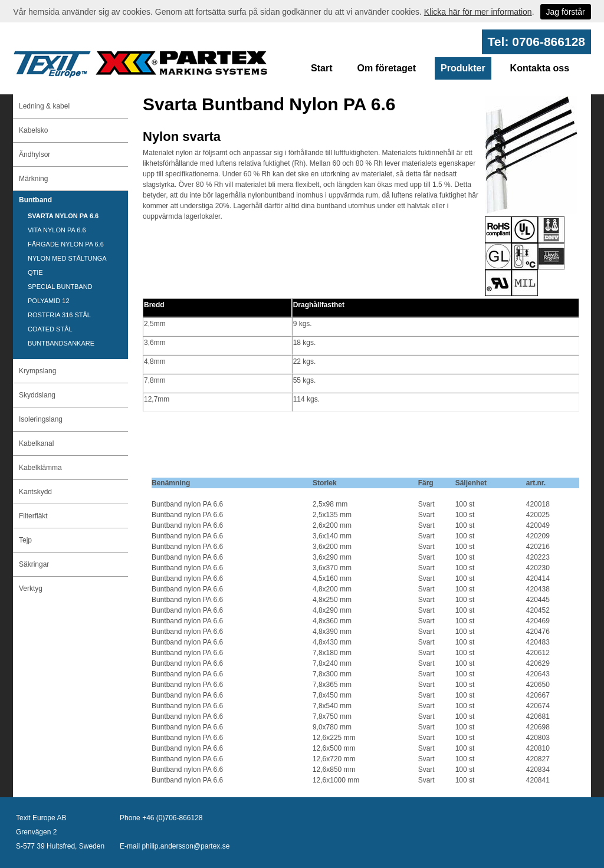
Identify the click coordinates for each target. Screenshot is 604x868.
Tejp (25, 540)
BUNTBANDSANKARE (61, 343)
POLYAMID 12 (49, 301)
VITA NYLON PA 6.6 (57, 230)
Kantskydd (35, 492)
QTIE (35, 272)
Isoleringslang (41, 419)
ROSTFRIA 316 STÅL (59, 315)
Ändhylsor (35, 154)
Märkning (33, 179)
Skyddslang (37, 395)
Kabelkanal (36, 443)
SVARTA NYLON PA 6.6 (63, 216)
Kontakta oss (540, 68)
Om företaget (386, 68)
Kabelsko (33, 130)
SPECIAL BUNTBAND (60, 287)
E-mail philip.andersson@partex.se (175, 846)
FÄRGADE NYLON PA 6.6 (66, 244)
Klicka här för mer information (478, 12)
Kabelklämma (40, 468)
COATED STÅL (50, 329)
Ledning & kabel (44, 106)
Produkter (463, 68)
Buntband (35, 200)
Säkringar (34, 564)
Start (321, 68)
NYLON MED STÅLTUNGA (67, 258)
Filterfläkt (33, 516)
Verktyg (31, 588)
